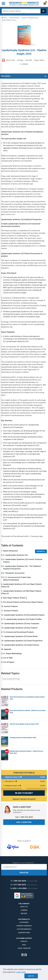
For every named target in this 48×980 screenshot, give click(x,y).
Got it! (31, 976)
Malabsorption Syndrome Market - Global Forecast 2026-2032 (26, 752)
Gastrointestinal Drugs (11, 679)
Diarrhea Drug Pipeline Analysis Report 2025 (24, 724)
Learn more (21, 972)
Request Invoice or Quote (24, 799)
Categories (24, 922)
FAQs (24, 945)
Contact (24, 941)
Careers (24, 910)
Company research (24, 926)
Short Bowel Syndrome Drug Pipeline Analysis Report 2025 (27, 698)
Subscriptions (24, 933)
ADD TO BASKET (24, 793)
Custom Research (24, 929)
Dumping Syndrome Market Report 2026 (23, 738)
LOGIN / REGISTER (24, 948)
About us (24, 907)
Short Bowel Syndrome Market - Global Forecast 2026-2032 (28, 711)
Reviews (24, 913)
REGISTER (24, 873)
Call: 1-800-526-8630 (24, 817)
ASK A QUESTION (24, 822)
